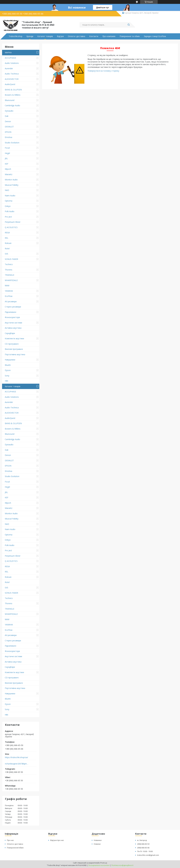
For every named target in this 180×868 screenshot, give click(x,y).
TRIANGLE (10, 275)
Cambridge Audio (12, 105)
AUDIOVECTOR (12, 79)
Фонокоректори (12, 317)
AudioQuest (10, 84)
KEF (7, 164)
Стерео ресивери (13, 307)
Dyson (8, 370)
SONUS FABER (11, 259)
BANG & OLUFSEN (13, 90)
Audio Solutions (12, 63)
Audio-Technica (12, 74)
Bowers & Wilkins (13, 95)
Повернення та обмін (130, 36)
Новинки (98, 840)
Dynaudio (9, 111)
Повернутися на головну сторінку (103, 71)
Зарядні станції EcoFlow (155, 36)
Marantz (9, 174)
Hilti (6, 381)
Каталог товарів (45, 36)
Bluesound (10, 100)
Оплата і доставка (76, 36)
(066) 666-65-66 (143, 848)
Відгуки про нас (57, 840)
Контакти (94, 36)
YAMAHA (9, 291)
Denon (8, 121)
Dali (7, 116)
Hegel (7, 153)
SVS (6, 254)
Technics (9, 264)
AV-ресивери (11, 301)
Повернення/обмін (15, 848)
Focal (7, 148)
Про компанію (109, 36)
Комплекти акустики (14, 338)
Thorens (9, 270)
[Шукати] (129, 25)
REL (7, 238)
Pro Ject (8, 217)
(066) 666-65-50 (143, 844)
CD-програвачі (12, 344)
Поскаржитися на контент (99, 865)
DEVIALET (9, 127)
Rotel (7, 249)
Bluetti (8, 365)
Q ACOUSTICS (11, 227)
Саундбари (10, 333)
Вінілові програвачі (14, 349)
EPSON (8, 132)
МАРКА (8, 52)
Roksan (8, 243)
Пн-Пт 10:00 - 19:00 (145, 851)
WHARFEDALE (11, 280)
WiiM (7, 286)
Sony (7, 376)
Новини (97, 844)
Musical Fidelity (12, 185)
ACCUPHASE (10, 58)
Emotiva (8, 137)
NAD (7, 190)
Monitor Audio (11, 180)
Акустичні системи (13, 323)
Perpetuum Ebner (13, 222)
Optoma (9, 201)
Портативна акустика (15, 354)
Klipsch (8, 169)
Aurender (9, 68)
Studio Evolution (12, 143)
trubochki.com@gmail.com (148, 855)
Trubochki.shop (16, 36)
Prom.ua (104, 863)
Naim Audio (10, 196)
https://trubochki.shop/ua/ (16, 757)
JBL (6, 158)
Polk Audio (10, 211)
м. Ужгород (142, 840)
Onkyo (8, 206)
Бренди (30, 36)
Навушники (10, 360)
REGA (7, 233)
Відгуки (60, 36)
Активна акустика (13, 328)
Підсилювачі (10, 312)
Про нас (10, 840)
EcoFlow (9, 296)
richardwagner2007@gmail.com (17, 764)
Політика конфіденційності (122, 865)
